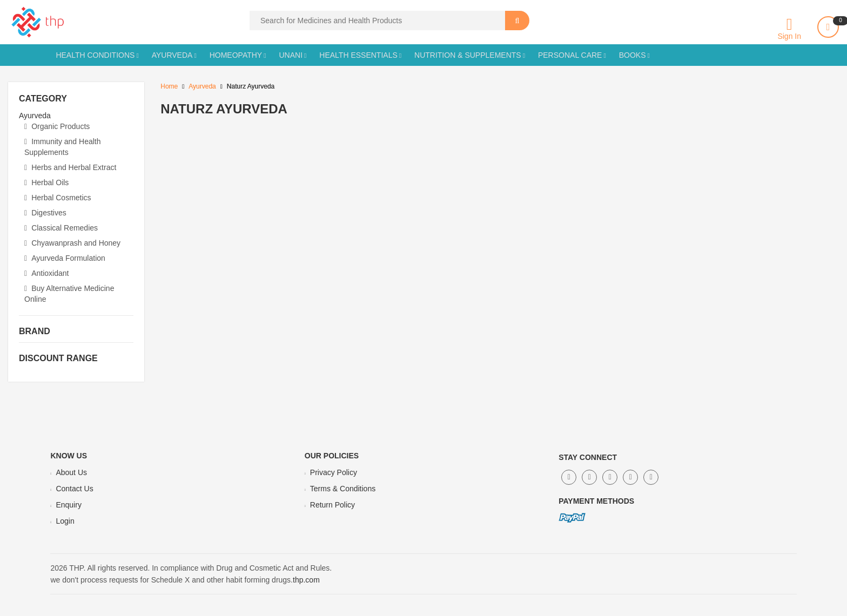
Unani (291, 55)
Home (169, 86)
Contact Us (74, 489)
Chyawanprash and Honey (72, 243)
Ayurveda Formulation (65, 258)
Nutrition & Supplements (468, 55)
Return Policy (332, 505)
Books (633, 55)
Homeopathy (236, 55)
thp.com (306, 580)
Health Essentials (358, 55)
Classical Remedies (61, 228)
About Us (71, 472)
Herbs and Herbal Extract (70, 167)
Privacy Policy (334, 472)
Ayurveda (172, 55)
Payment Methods (596, 501)
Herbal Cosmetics (58, 198)
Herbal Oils (46, 182)
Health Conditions (95, 55)
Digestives (45, 213)
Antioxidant (46, 273)
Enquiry (68, 505)
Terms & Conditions (343, 489)
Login (65, 521)
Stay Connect (588, 457)
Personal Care (570, 55)
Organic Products (57, 126)
